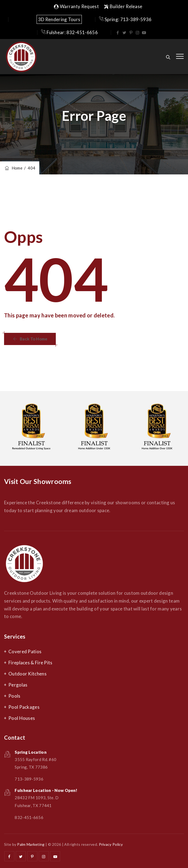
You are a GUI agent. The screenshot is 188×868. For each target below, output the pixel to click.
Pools (14, 696)
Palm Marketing (31, 844)
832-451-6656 (29, 817)
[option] (31, 428)
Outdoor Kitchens (27, 674)
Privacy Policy (111, 844)
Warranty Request (76, 6)
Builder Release (123, 6)
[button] (30, 339)
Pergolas (18, 685)
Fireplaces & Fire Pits (30, 663)
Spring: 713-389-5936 (125, 19)
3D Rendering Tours (59, 19)
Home (13, 168)
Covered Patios (25, 651)
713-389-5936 (29, 779)
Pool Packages (24, 707)
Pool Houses (22, 718)
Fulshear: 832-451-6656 (69, 32)
